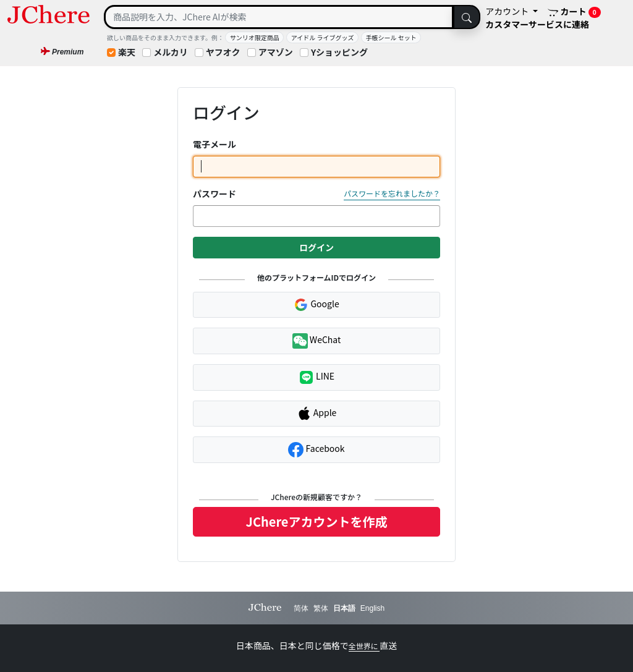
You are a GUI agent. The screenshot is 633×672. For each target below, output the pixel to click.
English (372, 608)
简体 (301, 608)
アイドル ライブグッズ (323, 37)
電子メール (215, 144)
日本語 (344, 608)
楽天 (127, 52)
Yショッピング (339, 52)
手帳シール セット (391, 37)
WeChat (317, 341)
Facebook (316, 450)
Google (316, 305)
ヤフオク (223, 52)
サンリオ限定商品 (255, 37)
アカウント (508, 11)
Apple (317, 414)
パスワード (215, 194)
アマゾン (276, 52)
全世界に (364, 646)
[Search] (279, 17)
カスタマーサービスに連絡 (537, 24)
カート (574, 11)
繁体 (321, 608)
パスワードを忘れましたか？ (392, 193)
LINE (316, 377)
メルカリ (171, 52)
